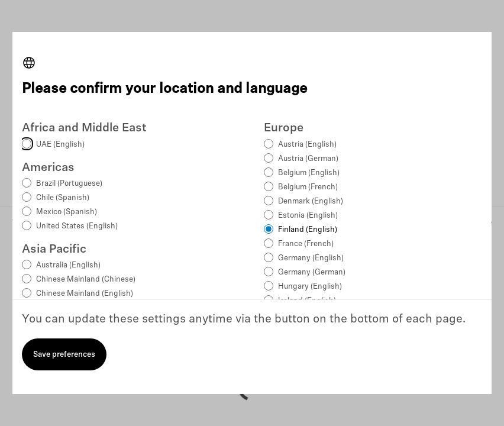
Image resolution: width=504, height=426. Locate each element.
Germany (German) (312, 272)
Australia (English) (68, 265)
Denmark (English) (311, 201)
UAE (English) (60, 145)
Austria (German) (308, 159)
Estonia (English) (308, 216)
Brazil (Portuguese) (69, 184)
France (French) (306, 244)
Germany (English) (311, 258)
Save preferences (64, 355)
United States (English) (77, 226)
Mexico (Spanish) (67, 212)
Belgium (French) (308, 187)
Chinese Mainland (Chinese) (86, 280)
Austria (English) (307, 145)
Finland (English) (308, 230)
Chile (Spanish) (63, 198)
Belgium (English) (309, 173)
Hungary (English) (310, 287)
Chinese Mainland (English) (85, 294)
